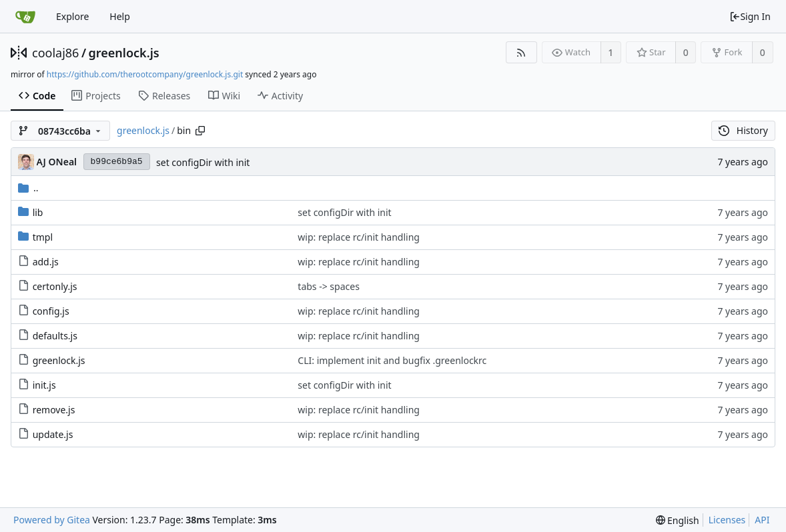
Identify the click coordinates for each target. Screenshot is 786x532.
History (743, 130)
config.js (51, 311)
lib (38, 212)
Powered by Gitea (52, 520)
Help (120, 16)
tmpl (43, 237)
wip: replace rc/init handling (359, 237)
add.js (46, 262)
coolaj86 (55, 53)
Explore (72, 16)
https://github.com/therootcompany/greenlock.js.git (145, 74)
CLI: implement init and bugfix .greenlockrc (392, 360)
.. (28, 188)
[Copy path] (200, 131)
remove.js (54, 410)
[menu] (678, 520)
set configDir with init (203, 162)
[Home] (25, 17)
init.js (44, 385)
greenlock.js (124, 53)
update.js (53, 434)
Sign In (750, 16)
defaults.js (55, 336)
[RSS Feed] (521, 52)
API (762, 520)
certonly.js (55, 286)
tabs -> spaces (329, 286)
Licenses (727, 520)
